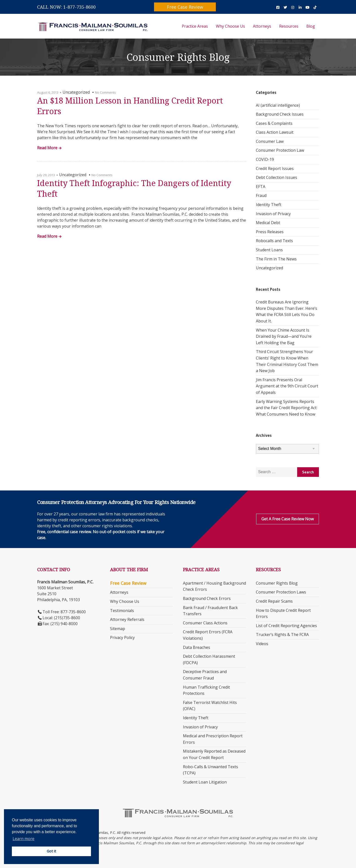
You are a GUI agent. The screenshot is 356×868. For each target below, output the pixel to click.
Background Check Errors (207, 598)
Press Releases (270, 232)
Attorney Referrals (127, 619)
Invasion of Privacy (273, 214)
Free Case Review (185, 7)
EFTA (261, 187)
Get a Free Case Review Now (288, 519)
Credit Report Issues (275, 169)
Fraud (261, 195)
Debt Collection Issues (277, 177)
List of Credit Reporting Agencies (286, 626)
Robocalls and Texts (274, 241)
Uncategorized (269, 268)
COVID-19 (265, 159)
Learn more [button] (23, 839)
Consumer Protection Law (280, 150)
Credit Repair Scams (274, 601)
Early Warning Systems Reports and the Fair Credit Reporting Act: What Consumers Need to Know (287, 408)
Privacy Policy (122, 637)
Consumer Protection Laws (281, 592)
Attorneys (262, 26)
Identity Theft (269, 205)
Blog (311, 26)
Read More (47, 148)
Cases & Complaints (274, 123)
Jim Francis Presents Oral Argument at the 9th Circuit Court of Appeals (287, 386)
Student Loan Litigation (205, 782)
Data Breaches (197, 647)
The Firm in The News (276, 259)
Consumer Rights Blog (277, 583)
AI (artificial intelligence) (278, 105)
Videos (262, 644)
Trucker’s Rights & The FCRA (282, 635)
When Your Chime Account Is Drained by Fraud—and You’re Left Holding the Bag (284, 336)
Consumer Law (270, 141)
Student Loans (269, 250)
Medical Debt (268, 223)
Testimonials (122, 611)
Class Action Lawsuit (275, 132)
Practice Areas (195, 26)
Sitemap (118, 629)
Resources (289, 26)
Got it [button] (51, 851)
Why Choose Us (230, 26)
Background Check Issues (280, 114)
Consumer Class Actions (205, 623)
